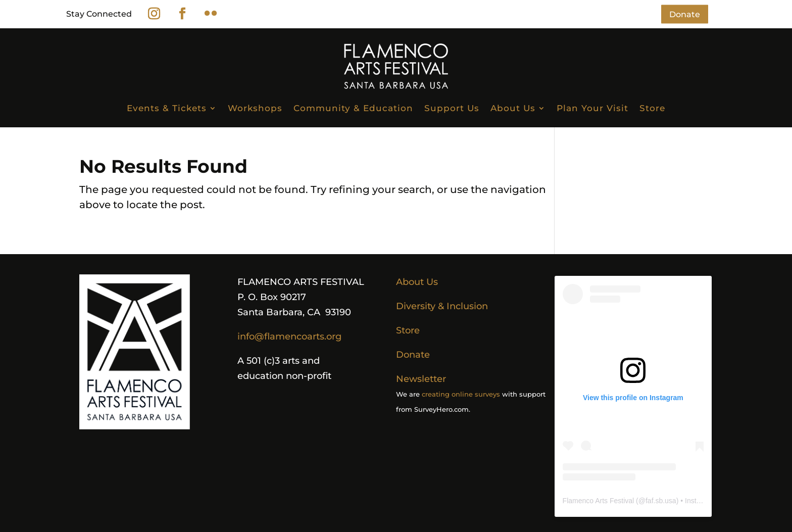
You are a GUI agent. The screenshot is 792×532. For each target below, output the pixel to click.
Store (652, 108)
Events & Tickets (167, 108)
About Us (513, 108)
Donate (685, 14)
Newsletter (421, 379)
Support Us (452, 108)
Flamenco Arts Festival (599, 501)
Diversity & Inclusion (442, 306)
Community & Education (353, 108)
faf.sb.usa (661, 501)
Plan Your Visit (592, 108)
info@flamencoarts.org (289, 336)
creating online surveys (461, 394)
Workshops (255, 108)
